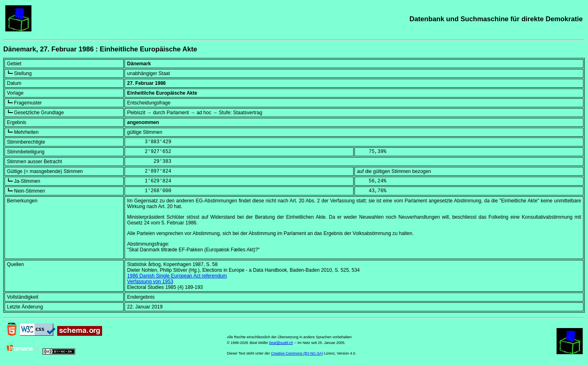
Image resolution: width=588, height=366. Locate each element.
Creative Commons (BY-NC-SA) (297, 353)
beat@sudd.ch (281, 343)
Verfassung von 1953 (150, 282)
